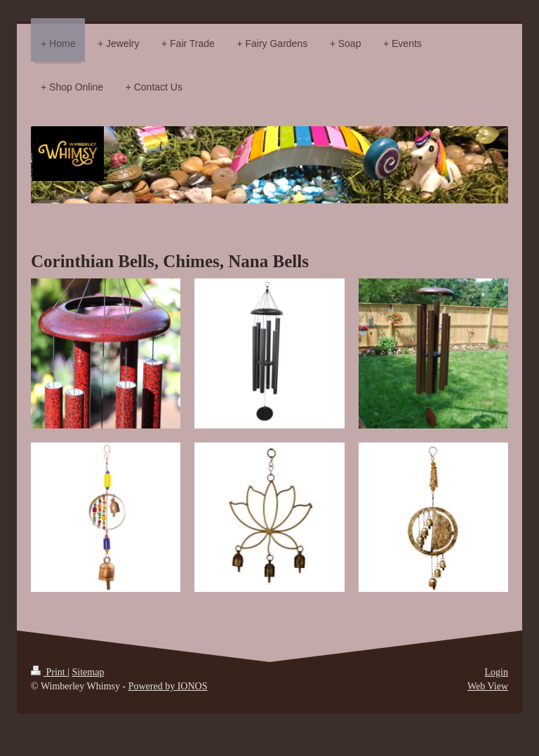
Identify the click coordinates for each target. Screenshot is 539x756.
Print (49, 672)
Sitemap (88, 672)
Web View (488, 686)
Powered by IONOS (168, 686)
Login (497, 672)
